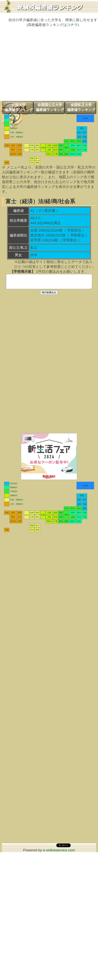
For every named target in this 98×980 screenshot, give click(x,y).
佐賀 (13, 145)
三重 (56, 154)
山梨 (73, 150)
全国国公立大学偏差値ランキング (50, 107)
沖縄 (7, 163)
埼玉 (79, 150)
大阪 (49, 150)
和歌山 (49, 154)
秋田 (79, 133)
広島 (32, 150)
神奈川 (73, 154)
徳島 (37, 163)
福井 (61, 145)
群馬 (73, 145)
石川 (66, 141)
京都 (49, 145)
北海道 (85, 118)
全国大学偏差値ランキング (19, 107)
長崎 (7, 145)
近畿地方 (14, 128)
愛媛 (32, 158)
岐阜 (61, 150)
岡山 (37, 150)
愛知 (61, 154)
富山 (73, 141)
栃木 (79, 145)
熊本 (13, 150)
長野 (66, 148)
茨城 (85, 145)
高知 (32, 163)
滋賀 (56, 145)
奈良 (56, 150)
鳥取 (37, 145)
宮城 (85, 137)
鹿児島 (13, 154)
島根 (32, 145)
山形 (79, 137)
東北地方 (14, 116)
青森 (82, 128)
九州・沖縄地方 (17, 137)
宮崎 (20, 154)
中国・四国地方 (17, 133)
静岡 (66, 154)
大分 (20, 150)
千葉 (85, 150)
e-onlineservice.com (59, 853)
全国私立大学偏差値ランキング (81, 107)
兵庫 (43, 148)
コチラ (72, 25)
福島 (85, 141)
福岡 (20, 145)
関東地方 (14, 120)
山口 (27, 148)
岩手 (85, 133)
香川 (37, 158)
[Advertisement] (35, 66)
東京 (79, 154)
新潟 (79, 141)
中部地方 (14, 124)
